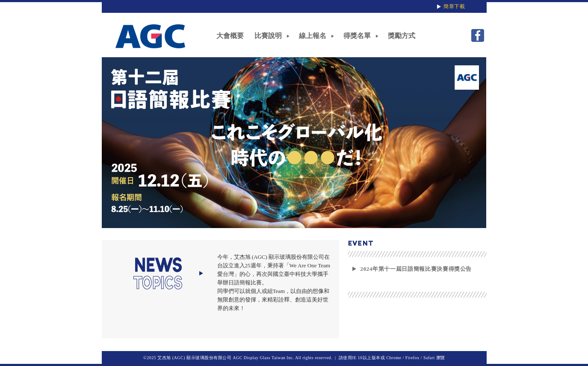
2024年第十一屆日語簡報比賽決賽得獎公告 (416, 269)
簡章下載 (454, 6)
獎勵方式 (402, 36)
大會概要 (230, 36)
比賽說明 (268, 36)
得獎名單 (357, 36)
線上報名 (313, 36)
